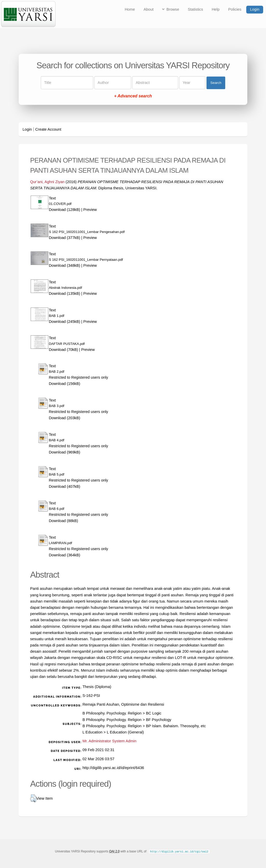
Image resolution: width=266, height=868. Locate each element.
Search (216, 83)
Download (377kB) (65, 238)
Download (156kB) (65, 384)
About (149, 9)
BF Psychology (159, 720)
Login (255, 9)
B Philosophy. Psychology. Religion (112, 713)
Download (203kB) (65, 418)
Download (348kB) (65, 265)
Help (216, 9)
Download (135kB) (65, 293)
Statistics (195, 9)
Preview (90, 210)
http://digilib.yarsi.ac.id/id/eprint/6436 (113, 768)
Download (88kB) (63, 521)
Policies (235, 9)
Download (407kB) (65, 486)
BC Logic (154, 713)
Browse (173, 9)
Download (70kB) (63, 350)
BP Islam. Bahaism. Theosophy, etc (176, 726)
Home (130, 9)
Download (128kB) (65, 210)
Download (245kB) (65, 322)
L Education (92, 732)
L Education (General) (125, 732)
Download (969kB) (65, 452)
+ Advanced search (133, 96)
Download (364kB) (65, 555)
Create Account (48, 129)
